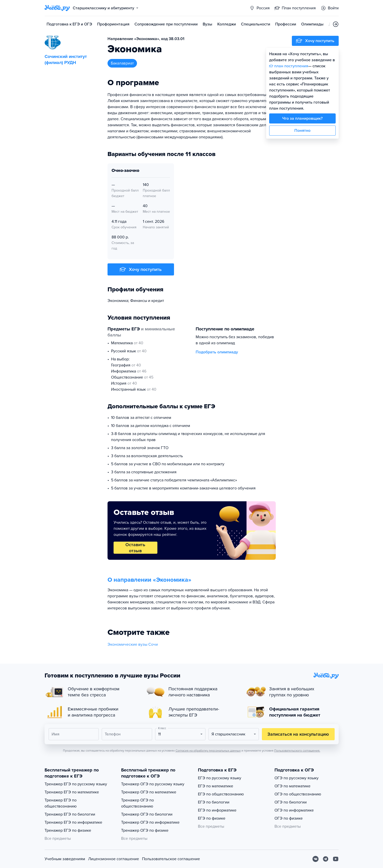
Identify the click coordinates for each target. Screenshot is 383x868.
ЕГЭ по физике (212, 818)
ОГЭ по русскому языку (297, 778)
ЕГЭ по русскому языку (220, 778)
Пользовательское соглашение (171, 859)
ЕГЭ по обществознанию (221, 794)
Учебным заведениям (65, 859)
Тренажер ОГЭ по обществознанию (137, 803)
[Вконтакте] (316, 859)
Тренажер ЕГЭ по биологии (70, 814)
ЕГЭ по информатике (217, 810)
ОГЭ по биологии (291, 802)
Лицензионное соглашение (114, 859)
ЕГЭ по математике (216, 786)
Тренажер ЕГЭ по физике (68, 830)
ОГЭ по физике (289, 818)
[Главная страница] (57, 8)
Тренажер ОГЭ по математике (149, 792)
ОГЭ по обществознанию (298, 794)
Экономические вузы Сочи (133, 644)
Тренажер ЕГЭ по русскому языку (76, 784)
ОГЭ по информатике (294, 810)
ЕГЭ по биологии (214, 802)
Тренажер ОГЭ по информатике (150, 822)
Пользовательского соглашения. (297, 751)
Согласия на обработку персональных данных (208, 751)
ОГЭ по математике (292, 786)
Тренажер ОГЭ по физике (145, 830)
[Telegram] (326, 859)
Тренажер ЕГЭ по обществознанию (61, 803)
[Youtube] (336, 859)
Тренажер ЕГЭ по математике (72, 792)
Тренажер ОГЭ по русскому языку (153, 784)
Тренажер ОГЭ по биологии (147, 814)
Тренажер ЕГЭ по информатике (73, 822)
